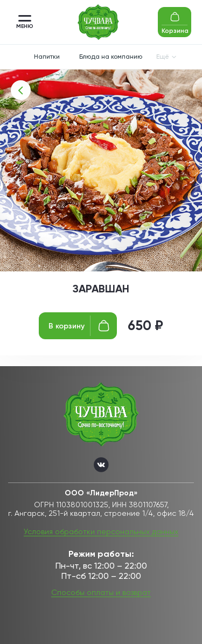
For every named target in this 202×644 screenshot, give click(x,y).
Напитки (47, 57)
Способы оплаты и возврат (101, 592)
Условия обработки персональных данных (101, 531)
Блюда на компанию (111, 57)
